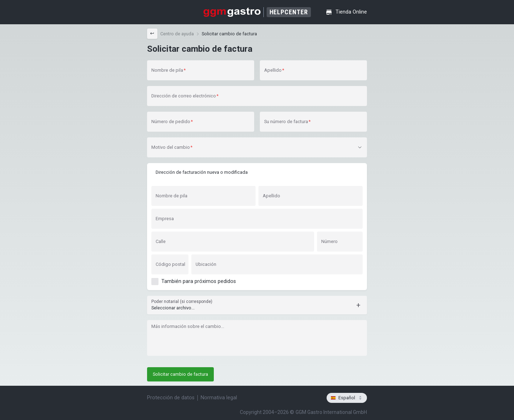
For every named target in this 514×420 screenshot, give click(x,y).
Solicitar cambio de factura (229, 34)
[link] (177, 34)
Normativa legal (219, 398)
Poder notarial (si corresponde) (182, 302)
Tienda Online (346, 12)
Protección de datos (171, 398)
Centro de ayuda (177, 34)
